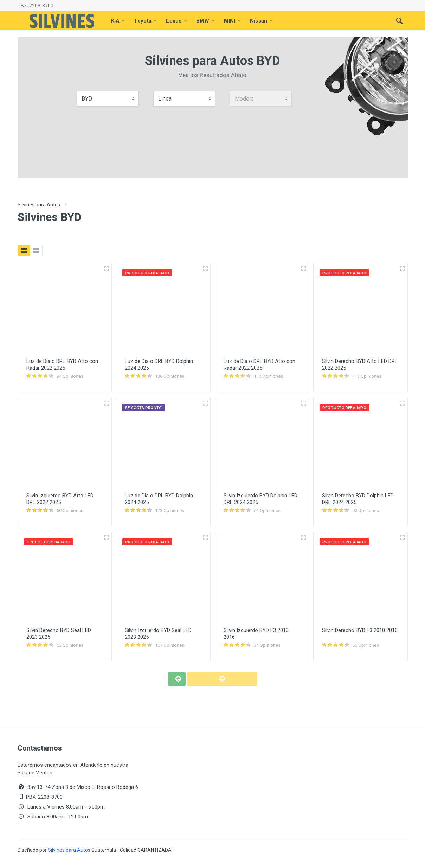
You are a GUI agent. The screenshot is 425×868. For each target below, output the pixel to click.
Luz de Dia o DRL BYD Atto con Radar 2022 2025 (62, 365)
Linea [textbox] (165, 99)
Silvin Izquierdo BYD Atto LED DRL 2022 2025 (60, 499)
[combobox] (108, 99)
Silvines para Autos (39, 205)
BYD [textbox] (87, 99)
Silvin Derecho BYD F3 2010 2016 (360, 630)
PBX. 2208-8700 (36, 6)
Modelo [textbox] (244, 99)
